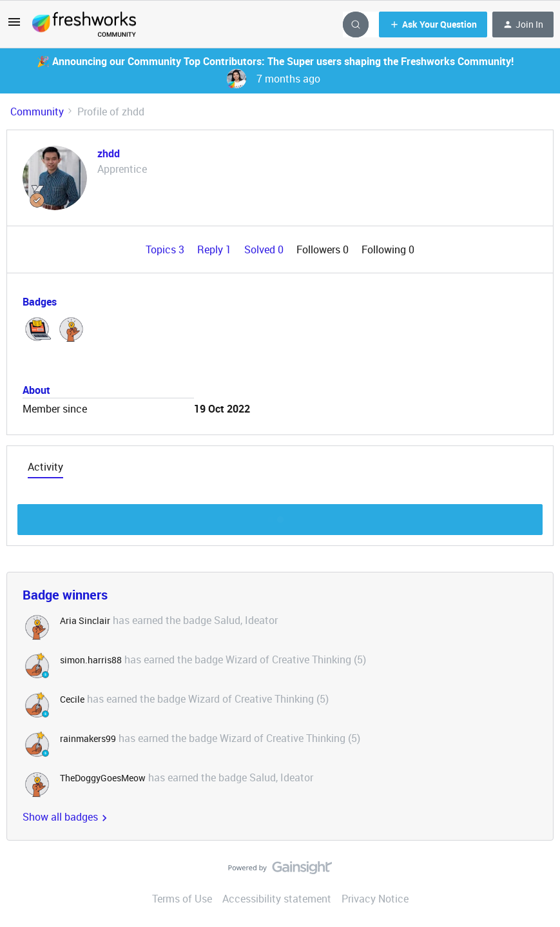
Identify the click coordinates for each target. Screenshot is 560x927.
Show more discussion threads (280, 516)
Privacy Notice (375, 899)
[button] (14, 26)
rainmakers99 (88, 738)
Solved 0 (265, 249)
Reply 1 (216, 249)
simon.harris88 (91, 660)
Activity (45, 467)
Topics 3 (166, 249)
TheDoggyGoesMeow (103, 778)
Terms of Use (182, 899)
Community (37, 112)
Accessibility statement (277, 899)
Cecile (72, 699)
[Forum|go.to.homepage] (84, 24)
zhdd (109, 153)
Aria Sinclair (85, 620)
